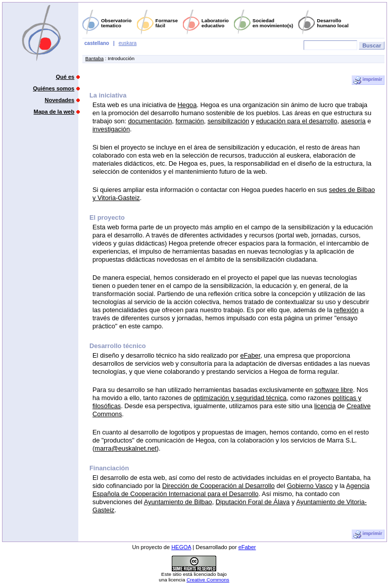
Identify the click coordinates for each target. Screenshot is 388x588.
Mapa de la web (54, 112)
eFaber (250, 355)
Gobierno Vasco (310, 486)
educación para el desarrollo (297, 121)
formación (189, 121)
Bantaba (94, 58)
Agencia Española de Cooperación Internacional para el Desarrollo (231, 490)
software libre (334, 390)
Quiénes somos (54, 88)
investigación (111, 129)
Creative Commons (208, 580)
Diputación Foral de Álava (253, 502)
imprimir (368, 80)
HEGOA (181, 547)
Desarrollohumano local (333, 23)
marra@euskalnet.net (126, 448)
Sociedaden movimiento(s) (273, 23)
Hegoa (187, 105)
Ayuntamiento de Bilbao (178, 502)
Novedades (60, 100)
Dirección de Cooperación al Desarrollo (219, 486)
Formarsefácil (167, 23)
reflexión (346, 310)
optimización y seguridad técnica (240, 398)
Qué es (65, 77)
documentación (150, 121)
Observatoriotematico (116, 23)
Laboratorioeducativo (215, 23)
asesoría (353, 121)
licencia (325, 406)
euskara (128, 43)
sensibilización (229, 121)
